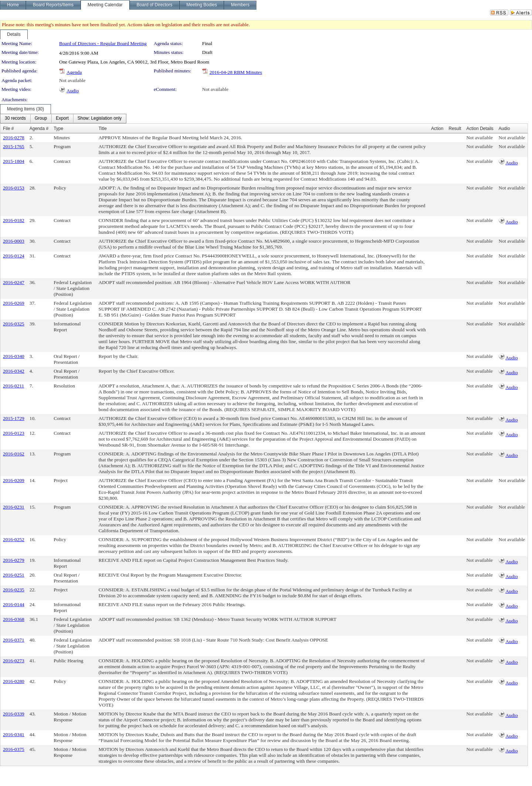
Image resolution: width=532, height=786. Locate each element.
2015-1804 (14, 161)
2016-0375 (14, 749)
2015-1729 (14, 418)
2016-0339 (14, 714)
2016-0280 (14, 681)
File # (8, 129)
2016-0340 (14, 356)
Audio (73, 91)
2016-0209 (14, 480)
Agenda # (39, 129)
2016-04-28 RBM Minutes (236, 72)
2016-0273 (14, 661)
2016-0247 (14, 282)
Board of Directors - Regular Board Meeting (103, 43)
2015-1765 (14, 146)
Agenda (74, 72)
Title (103, 129)
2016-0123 (14, 433)
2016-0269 (14, 303)
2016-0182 (14, 220)
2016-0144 (14, 604)
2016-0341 (14, 734)
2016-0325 (14, 324)
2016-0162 (14, 454)
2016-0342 (14, 371)
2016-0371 (14, 640)
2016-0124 (14, 256)
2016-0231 (14, 507)
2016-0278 (14, 138)
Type (58, 129)
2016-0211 (13, 386)
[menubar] (63, 119)
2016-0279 (14, 560)
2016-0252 (14, 539)
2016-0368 (14, 619)
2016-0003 (14, 241)
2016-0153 (14, 188)
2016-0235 (14, 590)
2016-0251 (14, 575)
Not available (72, 80)
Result (455, 129)
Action (437, 129)
